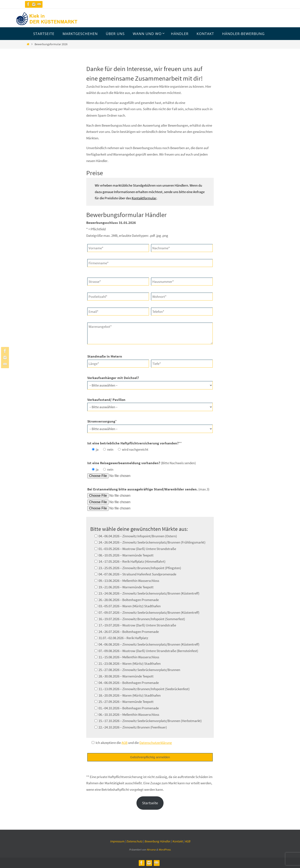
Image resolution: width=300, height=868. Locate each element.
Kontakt (177, 841)
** (134, 443)
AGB (187, 841)
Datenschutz (134, 841)
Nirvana (151, 850)
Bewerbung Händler (157, 841)
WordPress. (165, 850)
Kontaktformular (144, 198)
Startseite (150, 803)
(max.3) (148, 489)
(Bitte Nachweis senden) (142, 463)
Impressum (117, 841)
